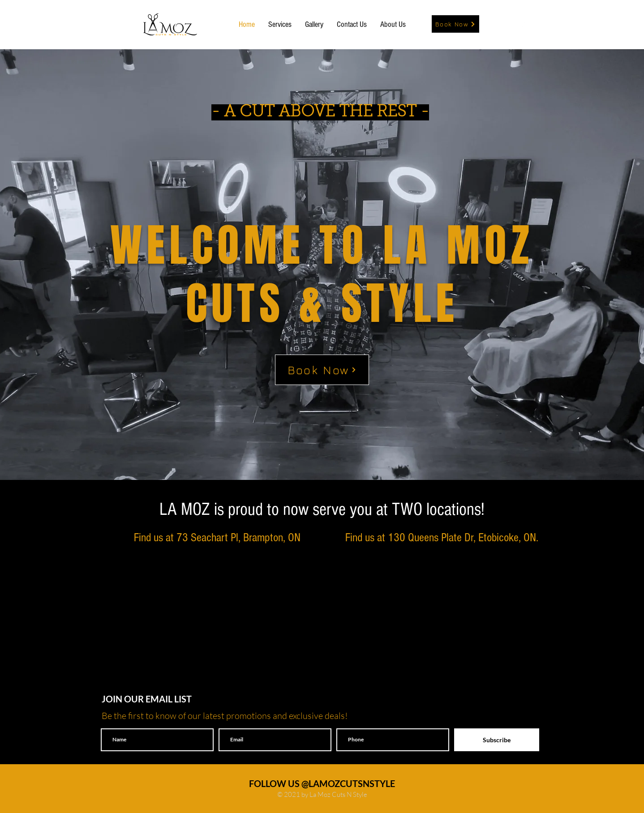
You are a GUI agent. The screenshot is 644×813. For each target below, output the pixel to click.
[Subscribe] (497, 740)
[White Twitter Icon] (523, 25)
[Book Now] (455, 24)
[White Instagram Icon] (491, 25)
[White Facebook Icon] (507, 25)
